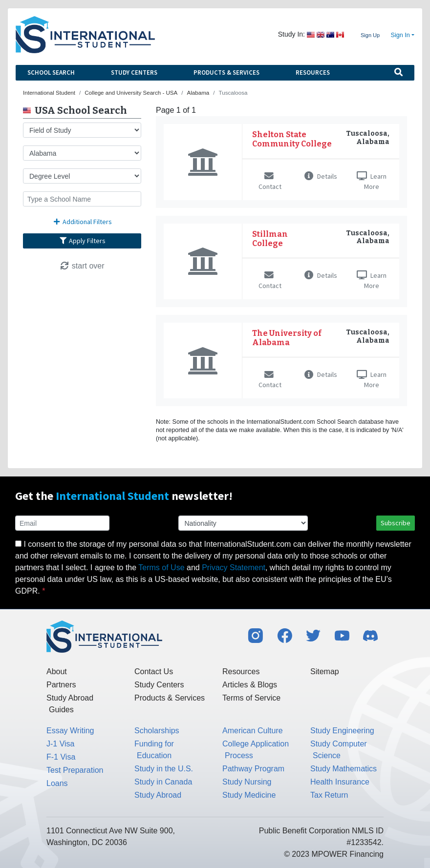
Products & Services (226, 72)
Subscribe (396, 523)
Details (321, 176)
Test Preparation (75, 770)
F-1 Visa (61, 757)
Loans (57, 783)
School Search (51, 72)
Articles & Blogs (250, 685)
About (57, 672)
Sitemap (325, 672)
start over (82, 266)
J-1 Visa (61, 744)
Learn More (372, 181)
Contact (270, 182)
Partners (61, 685)
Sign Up (370, 35)
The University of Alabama (287, 338)
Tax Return (329, 795)
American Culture (253, 731)
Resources (313, 72)
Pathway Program (253, 769)
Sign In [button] (400, 35)
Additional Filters (82, 222)
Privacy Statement (234, 568)
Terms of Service (251, 698)
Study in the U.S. (164, 769)
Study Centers (134, 72)
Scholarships (157, 731)
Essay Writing (70, 731)
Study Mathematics (344, 769)
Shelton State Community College (292, 139)
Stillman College (270, 239)
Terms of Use (161, 568)
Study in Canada (163, 782)
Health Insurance (340, 782)
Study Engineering (342, 731)
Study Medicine (249, 795)
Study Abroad (158, 795)
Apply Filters (82, 241)
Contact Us (154, 672)
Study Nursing (247, 782)
